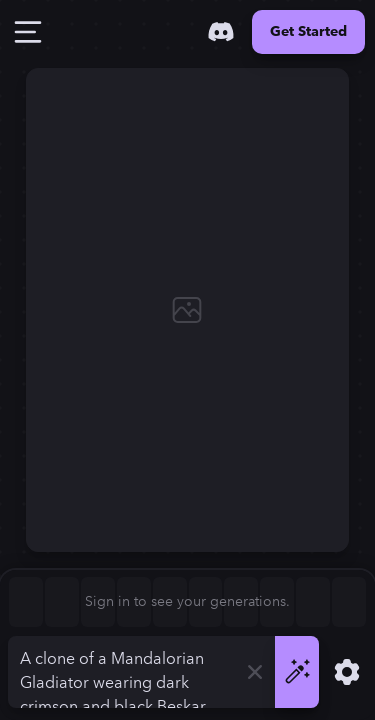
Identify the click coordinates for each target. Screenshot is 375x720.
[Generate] (297, 672)
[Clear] (255, 672)
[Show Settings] (347, 672)
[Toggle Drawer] (28, 32)
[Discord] (221, 32)
